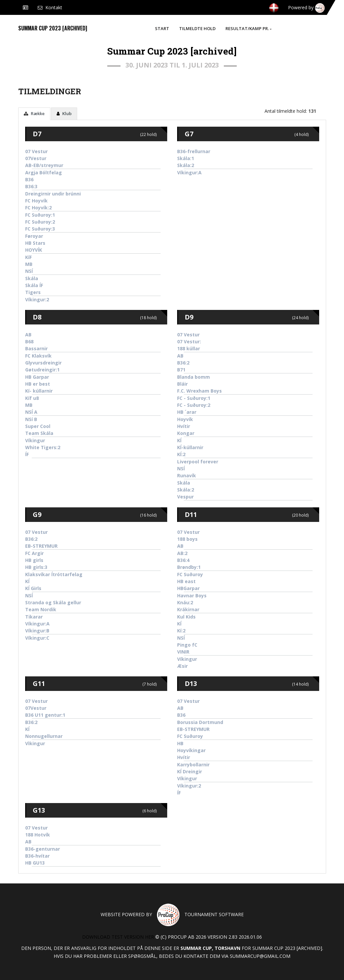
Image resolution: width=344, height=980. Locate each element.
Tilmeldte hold (197, 28)
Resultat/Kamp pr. (248, 28)
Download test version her (118, 937)
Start (162, 28)
